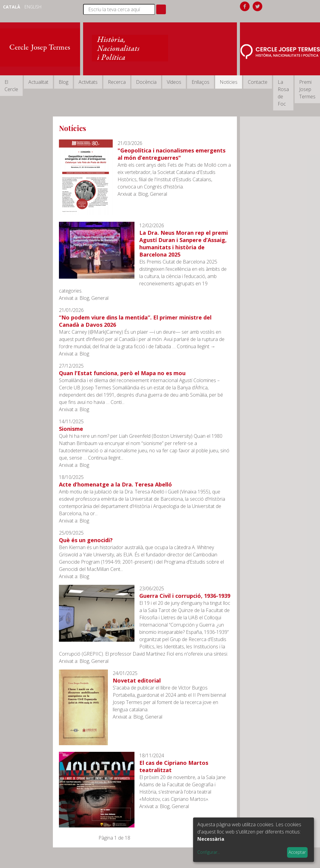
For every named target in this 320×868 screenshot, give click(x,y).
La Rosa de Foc (283, 93)
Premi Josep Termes (307, 89)
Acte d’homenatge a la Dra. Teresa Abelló (115, 484)
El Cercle (11, 86)
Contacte (258, 82)
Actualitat (38, 82)
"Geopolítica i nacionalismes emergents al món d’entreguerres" (171, 154)
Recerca (117, 82)
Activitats (88, 82)
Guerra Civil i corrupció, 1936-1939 (185, 596)
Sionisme (71, 429)
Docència (146, 82)
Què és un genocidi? (86, 540)
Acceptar (297, 852)
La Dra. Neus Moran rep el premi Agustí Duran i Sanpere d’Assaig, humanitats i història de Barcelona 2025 (184, 244)
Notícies (229, 82)
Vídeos (174, 82)
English (33, 7)
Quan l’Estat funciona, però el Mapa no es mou (122, 373)
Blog (63, 82)
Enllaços (200, 82)
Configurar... (209, 852)
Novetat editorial (137, 680)
